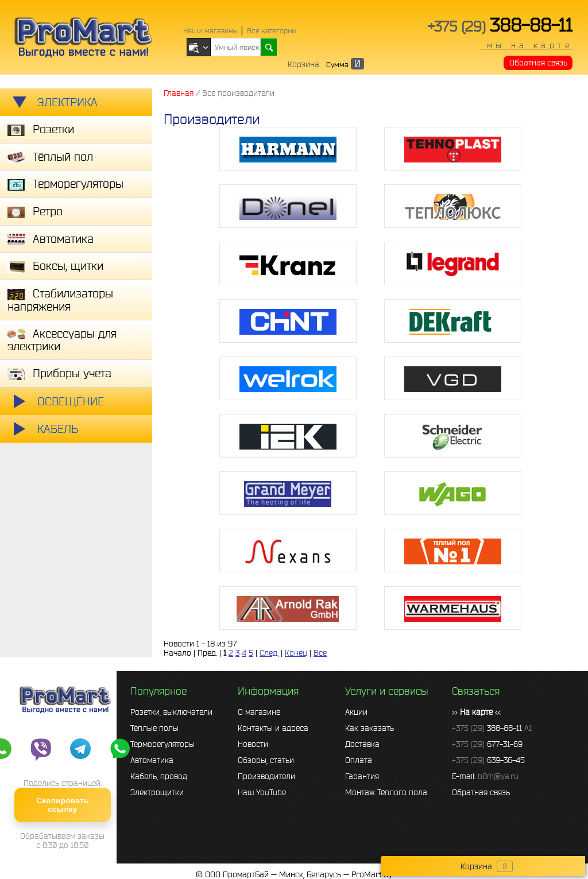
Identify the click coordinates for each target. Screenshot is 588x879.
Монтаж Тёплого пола (386, 792)
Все (320, 653)
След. (269, 653)
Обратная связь (538, 63)
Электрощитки (157, 792)
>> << (476, 712)
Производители (266, 776)
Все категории (271, 31)
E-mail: (485, 776)
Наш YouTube (262, 792)
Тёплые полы (154, 728)
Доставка (362, 744)
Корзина (303, 64)
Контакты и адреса (273, 728)
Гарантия (362, 776)
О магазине (259, 712)
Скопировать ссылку (62, 805)
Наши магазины (210, 31)
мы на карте (527, 45)
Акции (356, 712)
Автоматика (152, 760)
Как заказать (370, 728)
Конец (296, 653)
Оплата (359, 760)
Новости (253, 744)
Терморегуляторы (163, 744)
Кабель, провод (159, 776)
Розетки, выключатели (171, 712)
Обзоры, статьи (266, 760)
